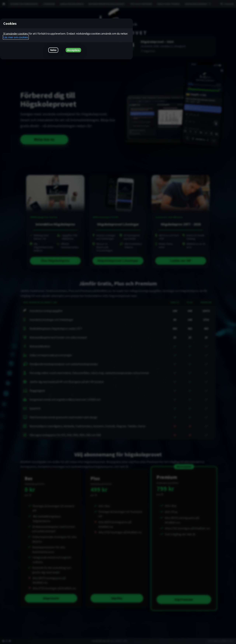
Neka (53, 50)
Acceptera (73, 50)
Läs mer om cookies (16, 37)
